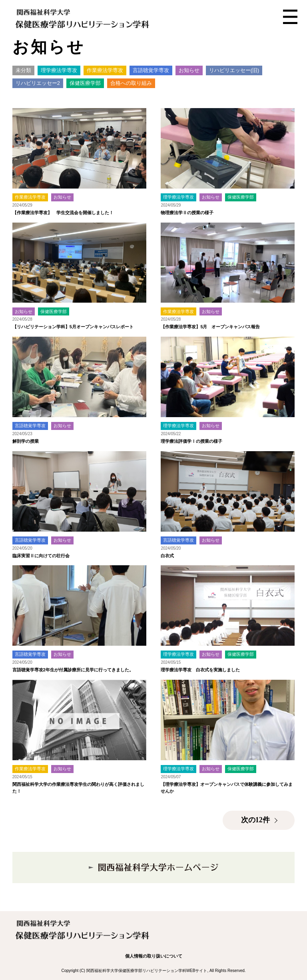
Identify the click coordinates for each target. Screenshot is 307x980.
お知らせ (189, 70)
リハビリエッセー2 (38, 83)
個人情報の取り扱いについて (154, 956)
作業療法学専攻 (105, 70)
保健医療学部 (85, 83)
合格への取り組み (131, 83)
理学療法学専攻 (59, 70)
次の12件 (255, 820)
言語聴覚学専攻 (151, 70)
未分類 (23, 70)
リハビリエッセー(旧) (234, 70)
